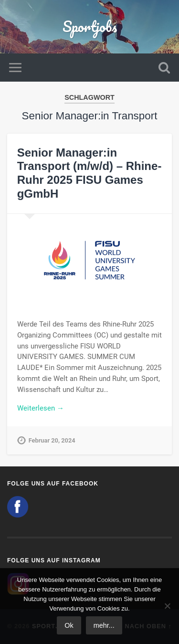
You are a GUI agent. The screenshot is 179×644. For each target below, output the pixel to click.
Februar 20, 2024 (52, 440)
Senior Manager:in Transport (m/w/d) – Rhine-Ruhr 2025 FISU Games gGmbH (89, 173)
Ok (69, 625)
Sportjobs (90, 26)
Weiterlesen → (41, 408)
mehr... (104, 625)
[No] (167, 606)
